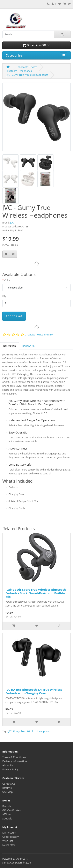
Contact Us (9, 784)
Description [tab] (10, 346)
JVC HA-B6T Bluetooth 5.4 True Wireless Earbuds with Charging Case (34, 691)
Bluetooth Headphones (19, 71)
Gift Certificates (11, 810)
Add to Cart (14, 316)
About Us (8, 765)
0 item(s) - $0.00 (36, 45)
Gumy (16, 731)
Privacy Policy (10, 769)
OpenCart (22, 859)
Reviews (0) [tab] (28, 346)
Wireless (32, 731)
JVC (12, 223)
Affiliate (7, 814)
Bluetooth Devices (27, 67)
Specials (7, 818)
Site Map (7, 792)
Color (7, 280)
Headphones (44, 731)
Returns (7, 788)
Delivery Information (15, 761)
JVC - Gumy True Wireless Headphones (27, 75)
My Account (9, 833)
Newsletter (9, 845)
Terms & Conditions (14, 757)
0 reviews (30, 335)
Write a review (45, 335)
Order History (11, 837)
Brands (7, 806)
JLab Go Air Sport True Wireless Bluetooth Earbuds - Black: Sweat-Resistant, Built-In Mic (36, 593)
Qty (4, 296)
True (23, 731)
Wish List (8, 841)
